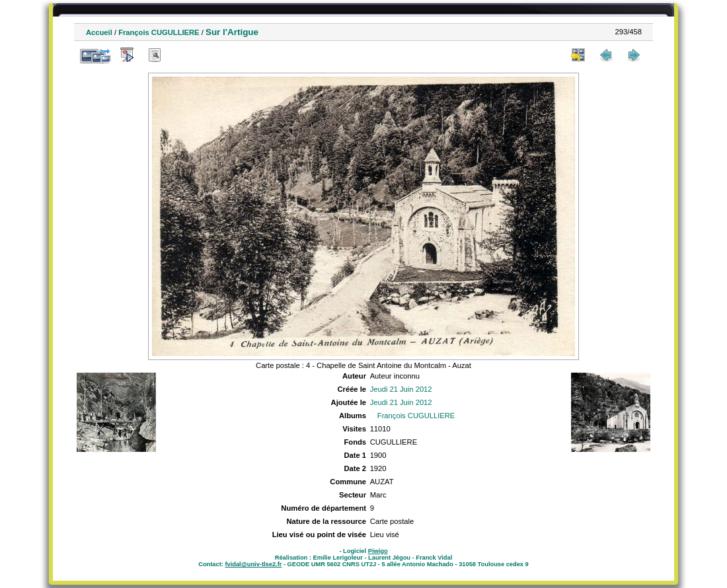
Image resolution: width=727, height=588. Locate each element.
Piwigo (378, 551)
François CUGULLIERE (159, 32)
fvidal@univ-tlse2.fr (253, 564)
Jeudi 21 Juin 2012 (401, 389)
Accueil (99, 32)
